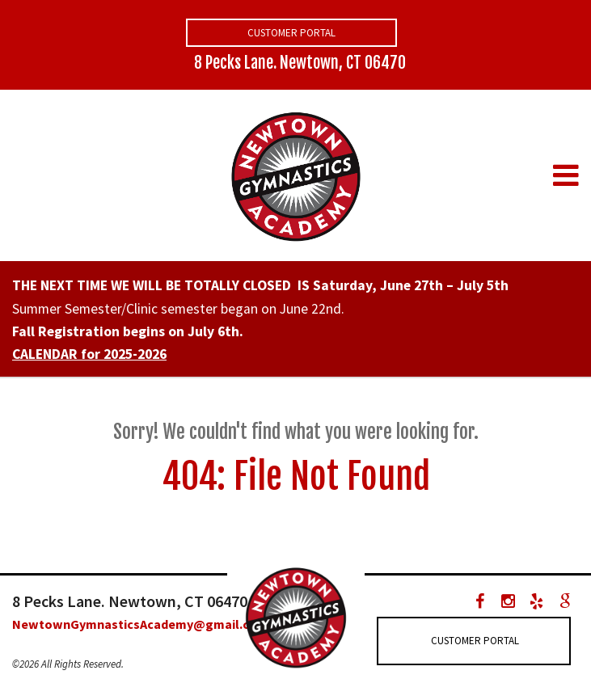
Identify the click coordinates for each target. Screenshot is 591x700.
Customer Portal (291, 33)
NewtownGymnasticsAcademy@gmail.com (139, 624)
